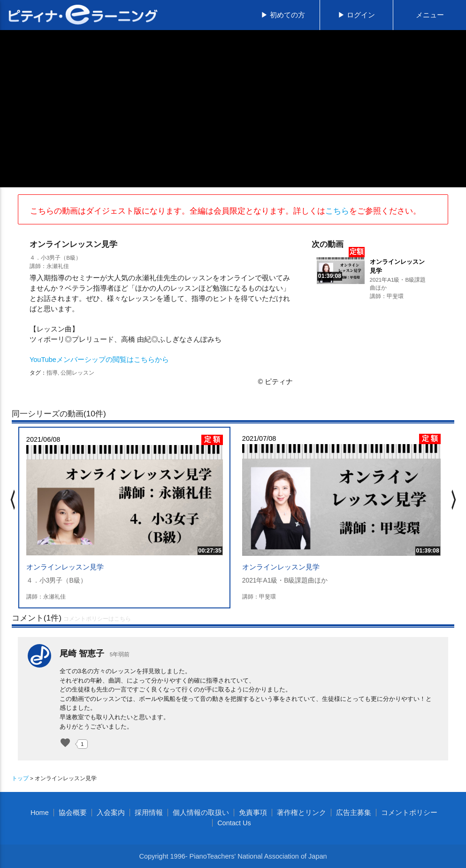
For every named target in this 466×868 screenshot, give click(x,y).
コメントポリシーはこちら (97, 619)
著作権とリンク (302, 813)
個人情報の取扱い (201, 813)
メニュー (430, 15)
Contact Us (234, 823)
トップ (20, 778)
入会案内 (111, 813)
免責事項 (253, 813)
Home (40, 813)
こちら (337, 211)
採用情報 (149, 813)
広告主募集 (354, 813)
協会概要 (73, 813)
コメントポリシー (409, 813)
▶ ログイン (356, 15)
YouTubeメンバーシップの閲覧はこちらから (99, 360)
